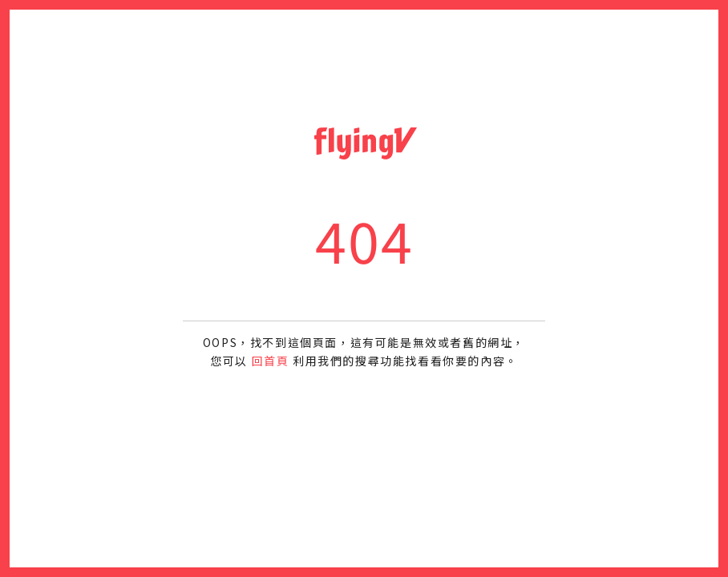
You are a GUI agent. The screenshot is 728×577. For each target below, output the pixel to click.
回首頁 (271, 361)
